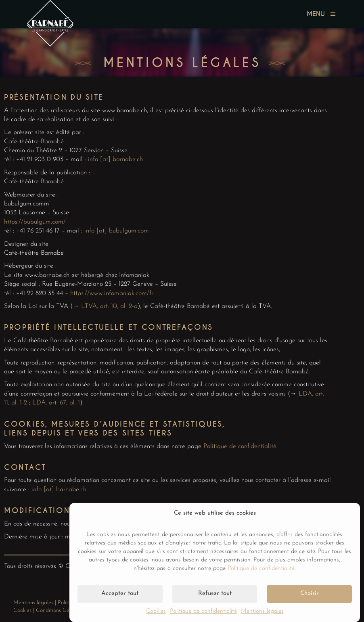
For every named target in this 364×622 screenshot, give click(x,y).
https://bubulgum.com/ (35, 222)
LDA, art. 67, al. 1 (56, 403)
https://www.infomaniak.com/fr (112, 293)
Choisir (310, 594)
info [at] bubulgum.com (117, 231)
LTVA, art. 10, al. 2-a (109, 306)
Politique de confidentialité (203, 611)
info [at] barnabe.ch (115, 159)
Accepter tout (120, 594)
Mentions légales (262, 611)
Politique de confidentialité (261, 569)
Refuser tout (215, 594)
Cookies (156, 611)
